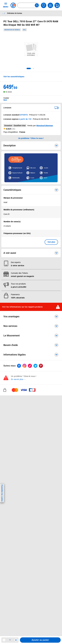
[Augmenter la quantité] (16, 640)
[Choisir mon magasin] (44, 5)
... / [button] (4, 13)
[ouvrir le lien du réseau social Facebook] (19, 366)
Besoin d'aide (31, 345)
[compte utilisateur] (50, 5)
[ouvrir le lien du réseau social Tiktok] (30, 366)
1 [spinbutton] (10, 640)
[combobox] (28, 5)
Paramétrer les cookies (2, 493)
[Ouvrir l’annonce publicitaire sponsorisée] (31, 168)
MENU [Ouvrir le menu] (6, 5)
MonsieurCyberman (45, 126)
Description (31, 146)
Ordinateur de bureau (12, 30)
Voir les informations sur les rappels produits (22, 307)
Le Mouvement (31, 336)
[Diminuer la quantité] (4, 640)
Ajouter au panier (40, 640)
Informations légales (31, 355)
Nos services (31, 326)
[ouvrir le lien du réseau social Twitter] (35, 366)
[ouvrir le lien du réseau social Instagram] (24, 366)
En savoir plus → (18, 379)
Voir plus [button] (51, 242)
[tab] (29, 68)
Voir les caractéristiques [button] (14, 77)
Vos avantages (31, 317)
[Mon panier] (57, 5)
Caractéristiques (31, 190)
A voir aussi (31, 253)
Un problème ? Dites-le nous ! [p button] (31, 138)
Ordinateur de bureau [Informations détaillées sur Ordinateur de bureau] (15, 13)
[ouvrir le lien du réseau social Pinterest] (41, 366)
